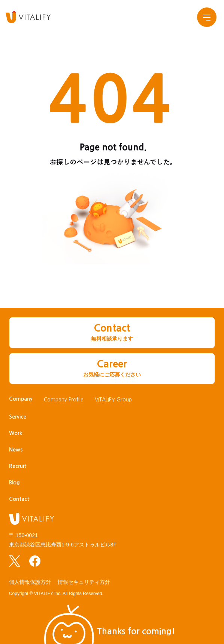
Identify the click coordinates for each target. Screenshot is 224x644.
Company (21, 399)
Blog (14, 483)
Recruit (18, 466)
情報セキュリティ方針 (84, 582)
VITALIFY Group (113, 400)
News (16, 450)
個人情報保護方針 (30, 582)
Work (16, 433)
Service (18, 417)
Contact (19, 499)
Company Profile (64, 400)
